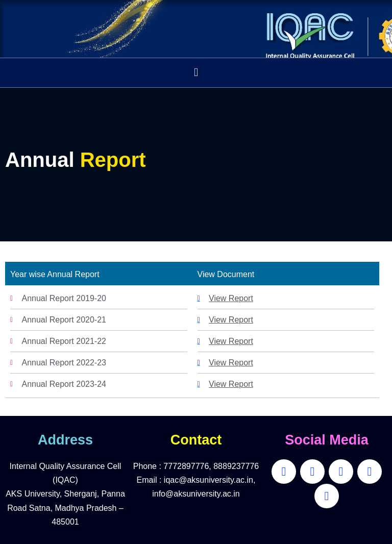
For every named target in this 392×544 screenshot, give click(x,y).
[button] (196, 73)
